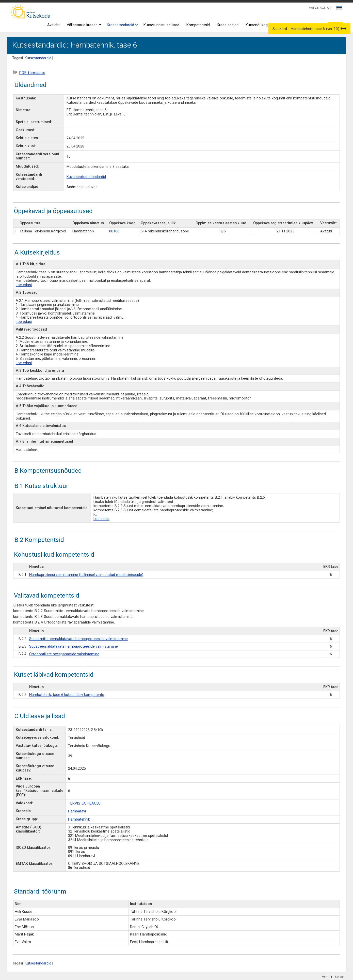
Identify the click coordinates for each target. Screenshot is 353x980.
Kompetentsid (198, 25)
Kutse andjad (228, 25)
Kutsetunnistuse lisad (161, 25)
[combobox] (340, 9)
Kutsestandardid (122, 25)
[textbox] (339, 9)
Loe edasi (24, 285)
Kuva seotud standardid (86, 177)
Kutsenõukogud (259, 25)
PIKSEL (342, 977)
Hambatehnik (79, 819)
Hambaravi (77, 811)
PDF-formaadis (32, 73)
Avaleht (53, 25)
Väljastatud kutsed (83, 25)
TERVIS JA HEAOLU (84, 803)
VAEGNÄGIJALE (320, 8)
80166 (114, 231)
